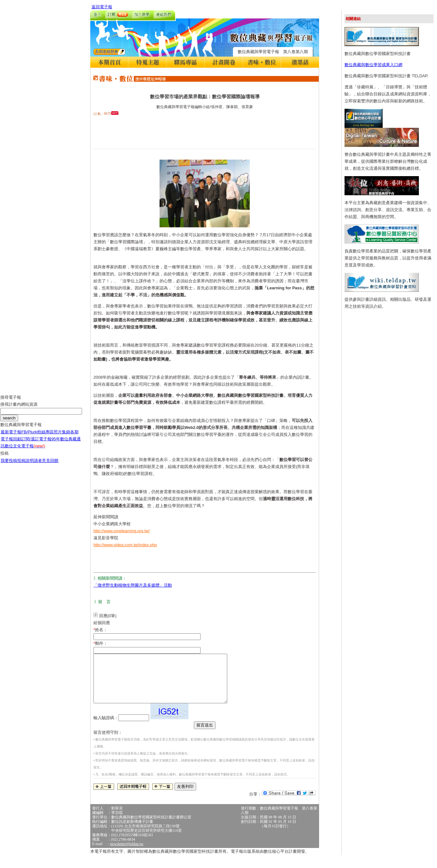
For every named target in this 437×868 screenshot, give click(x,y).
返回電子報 (102, 7)
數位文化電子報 (25, 451)
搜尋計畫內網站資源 (19, 409)
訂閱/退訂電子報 (36, 444)
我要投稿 (9, 465)
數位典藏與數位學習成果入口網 (373, 65)
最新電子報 (11, 437)
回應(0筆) (108, 616)
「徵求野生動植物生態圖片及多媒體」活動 (133, 585)
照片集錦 (62, 437)
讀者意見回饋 (46, 465)
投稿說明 (25, 465)
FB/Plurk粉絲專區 (38, 437)
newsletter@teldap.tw (127, 853)
